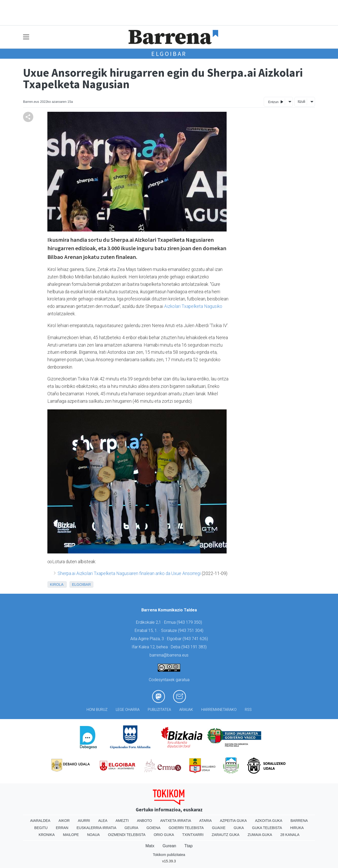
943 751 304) (191, 630)
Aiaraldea (40, 821)
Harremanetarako (219, 710)
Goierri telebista (186, 828)
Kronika (47, 835)
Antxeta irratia (176, 821)
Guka (239, 828)
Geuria (131, 828)
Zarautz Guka (226, 835)
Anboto (145, 821)
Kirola (57, 584)
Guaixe (219, 828)
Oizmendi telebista (127, 835)
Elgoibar (169, 54)
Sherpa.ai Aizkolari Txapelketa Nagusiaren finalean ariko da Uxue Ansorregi (129, 573)
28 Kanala (290, 835)
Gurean (169, 846)
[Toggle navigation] (26, 37)
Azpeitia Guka (233, 821)
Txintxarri (193, 835)
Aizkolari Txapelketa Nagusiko (193, 306)
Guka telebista (267, 828)
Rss (248, 710)
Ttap (188, 846)
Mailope (71, 835)
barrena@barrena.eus (169, 655)
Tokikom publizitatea (169, 855)
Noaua (93, 835)
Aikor (64, 821)
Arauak (186, 710)
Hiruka (297, 828)
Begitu (41, 828)
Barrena (299, 821)
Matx (150, 846)
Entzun (276, 102)
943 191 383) (195, 647)
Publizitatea (159, 710)
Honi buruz (97, 710)
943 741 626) (196, 639)
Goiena (153, 828)
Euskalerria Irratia (96, 828)
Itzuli (301, 102)
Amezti (122, 821)
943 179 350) (190, 622)
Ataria (205, 821)
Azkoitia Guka (269, 821)
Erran (62, 828)
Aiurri (84, 821)
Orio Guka (164, 835)
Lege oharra (128, 710)
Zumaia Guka (260, 835)
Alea (103, 821)
